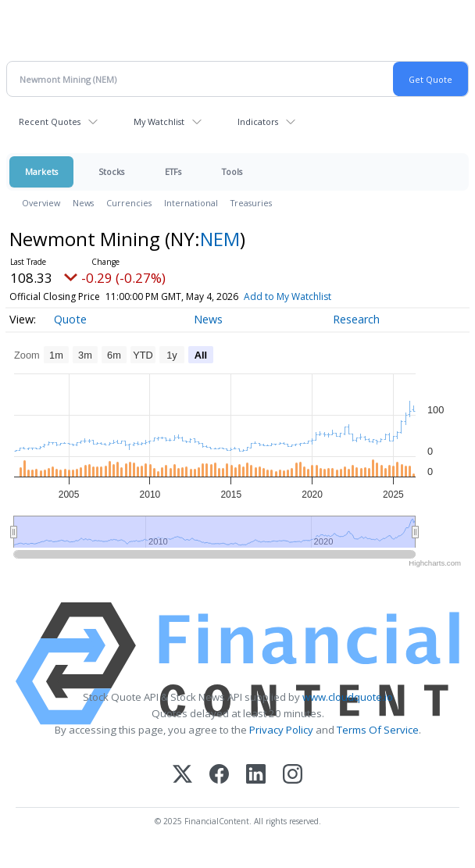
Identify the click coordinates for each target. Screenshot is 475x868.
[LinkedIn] (256, 775)
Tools (232, 171)
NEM (220, 239)
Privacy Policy (281, 730)
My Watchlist (159, 121)
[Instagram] (293, 775)
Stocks (111, 171)
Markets (41, 171)
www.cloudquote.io (348, 697)
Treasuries (251, 203)
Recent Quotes (50, 121)
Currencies (129, 203)
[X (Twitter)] (182, 775)
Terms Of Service (378, 730)
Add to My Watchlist (287, 296)
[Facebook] (219, 775)
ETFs (173, 171)
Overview (41, 203)
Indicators (258, 121)
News (83, 203)
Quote (70, 319)
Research (356, 319)
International (191, 203)
